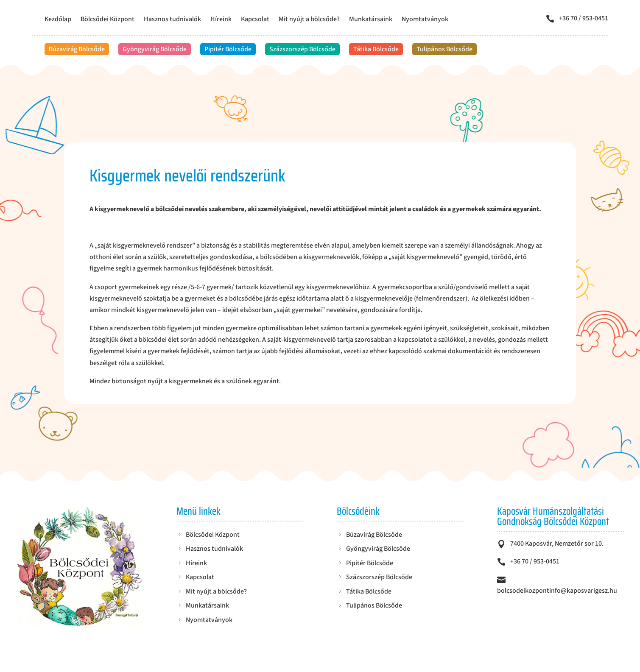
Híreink (221, 20)
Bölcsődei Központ (108, 20)
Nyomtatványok (425, 20)
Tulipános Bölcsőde (444, 49)
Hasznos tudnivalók (172, 20)
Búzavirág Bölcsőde (77, 49)
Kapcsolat (255, 20)
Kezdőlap (58, 20)
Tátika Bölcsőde (376, 49)
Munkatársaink (371, 20)
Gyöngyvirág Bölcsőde (155, 49)
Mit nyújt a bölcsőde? (309, 20)
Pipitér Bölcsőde (228, 49)
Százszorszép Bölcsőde (302, 49)
